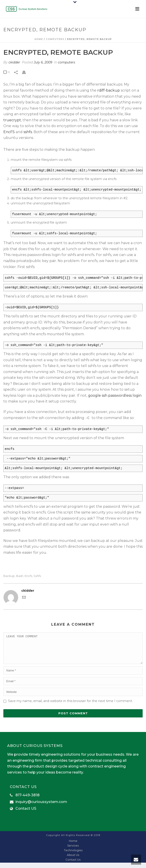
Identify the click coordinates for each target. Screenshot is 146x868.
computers (55, 39)
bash (20, 576)
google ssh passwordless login (115, 395)
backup (9, 576)
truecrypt (12, 120)
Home (39, 39)
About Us (73, 860)
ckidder (14, 62)
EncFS (9, 132)
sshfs (28, 132)
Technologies (73, 856)
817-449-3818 (28, 801)
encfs (28, 576)
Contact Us (73, 865)
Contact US (26, 814)
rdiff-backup (109, 90)
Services (73, 851)
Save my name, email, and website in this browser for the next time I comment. (70, 706)
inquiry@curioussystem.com (41, 807)
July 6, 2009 (43, 62)
